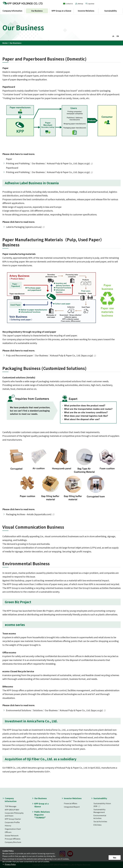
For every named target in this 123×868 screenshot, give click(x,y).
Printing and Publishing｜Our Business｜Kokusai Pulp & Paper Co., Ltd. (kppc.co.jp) (48, 163)
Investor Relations (86, 11)
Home (5, 43)
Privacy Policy (10, 864)
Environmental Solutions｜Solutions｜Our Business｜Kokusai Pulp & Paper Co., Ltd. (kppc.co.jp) (54, 710)
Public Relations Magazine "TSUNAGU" (42, 815)
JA (113, 36)
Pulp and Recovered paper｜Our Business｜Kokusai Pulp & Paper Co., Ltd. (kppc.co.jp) (49, 355)
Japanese (91, 4)
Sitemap (80, 4)
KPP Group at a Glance (61, 11)
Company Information (12, 11)
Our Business (37, 11)
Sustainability (111, 11)
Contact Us (69, 4)
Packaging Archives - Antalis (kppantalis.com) (29, 514)
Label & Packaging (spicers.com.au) (24, 227)
